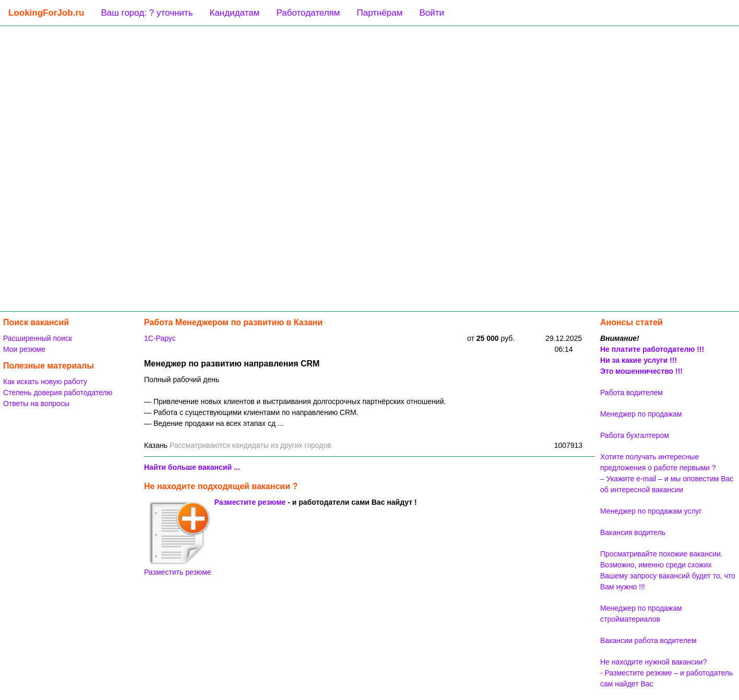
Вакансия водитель (633, 532)
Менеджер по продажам (641, 414)
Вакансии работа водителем (648, 640)
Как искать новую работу (45, 382)
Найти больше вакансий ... (192, 467)
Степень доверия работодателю (58, 393)
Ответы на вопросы (36, 404)
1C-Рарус (160, 338)
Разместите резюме (250, 502)
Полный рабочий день (182, 379)
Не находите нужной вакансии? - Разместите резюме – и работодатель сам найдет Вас (666, 673)
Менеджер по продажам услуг (651, 511)
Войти (432, 13)
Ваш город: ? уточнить (147, 13)
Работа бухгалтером (635, 435)
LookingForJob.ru (46, 13)
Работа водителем (631, 393)
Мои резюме (24, 349)
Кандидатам (235, 13)
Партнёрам (379, 13)
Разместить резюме (178, 538)
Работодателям (308, 13)
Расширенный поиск (38, 338)
